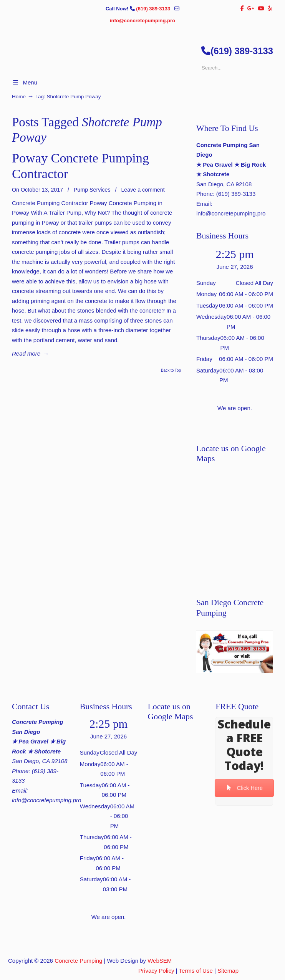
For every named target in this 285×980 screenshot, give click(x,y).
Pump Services (92, 190)
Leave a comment (143, 190)
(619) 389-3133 (154, 9)
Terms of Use (196, 971)
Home (19, 97)
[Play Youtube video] (235, 652)
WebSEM (160, 961)
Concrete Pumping (78, 961)
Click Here (244, 788)
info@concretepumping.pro (142, 21)
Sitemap (228, 971)
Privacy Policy (156, 971)
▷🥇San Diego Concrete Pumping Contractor (150, 81)
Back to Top (171, 371)
